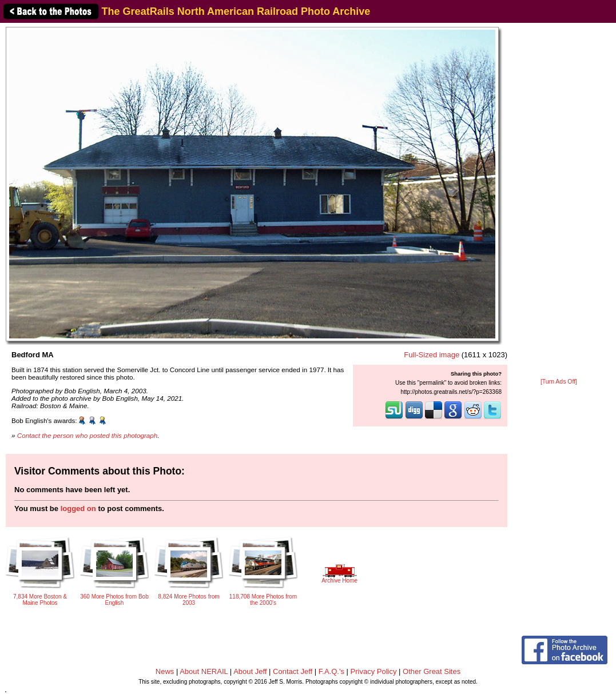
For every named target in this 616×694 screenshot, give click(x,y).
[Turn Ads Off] (559, 382)
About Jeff (250, 671)
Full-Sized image (432, 355)
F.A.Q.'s (331, 671)
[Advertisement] (559, 201)
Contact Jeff (293, 671)
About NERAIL (204, 671)
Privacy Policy (374, 671)
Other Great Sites (432, 671)
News (165, 671)
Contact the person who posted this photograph (88, 435)
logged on (78, 508)
